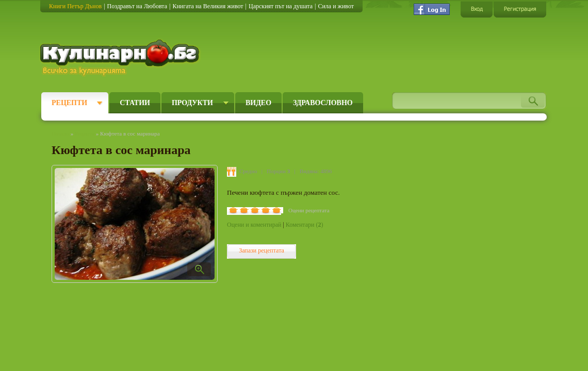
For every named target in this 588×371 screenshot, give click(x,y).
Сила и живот (336, 6)
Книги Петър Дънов (75, 6)
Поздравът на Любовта (137, 6)
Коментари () (305, 225)
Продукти (192, 103)
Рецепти (69, 103)
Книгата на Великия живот (208, 6)
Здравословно (323, 103)
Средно (248, 171)
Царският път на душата (281, 6)
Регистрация (520, 9)
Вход (477, 9)
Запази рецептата (262, 250)
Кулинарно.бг (121, 58)
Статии (135, 103)
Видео (258, 103)
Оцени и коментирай (254, 225)
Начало (60, 133)
